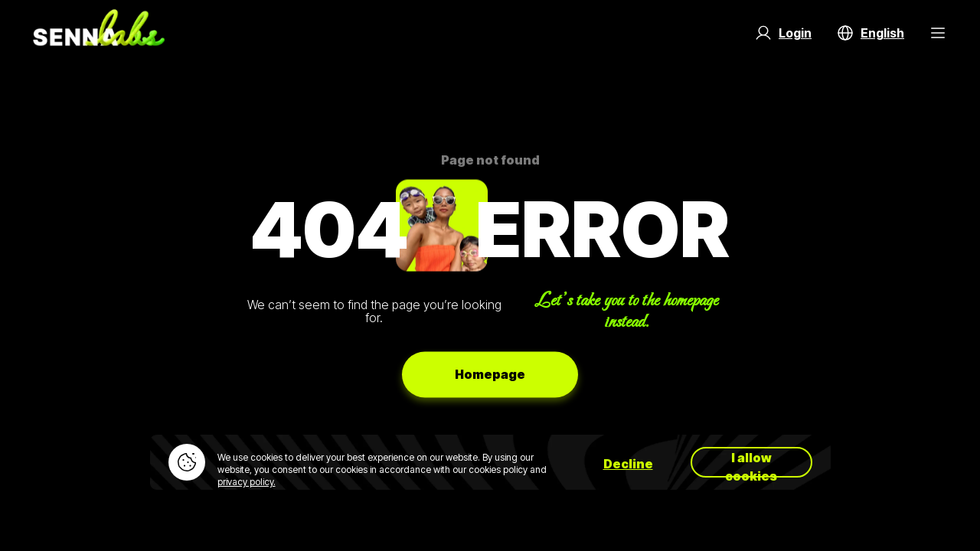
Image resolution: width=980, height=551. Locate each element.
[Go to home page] (99, 33)
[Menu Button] (938, 33)
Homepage (490, 374)
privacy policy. (247, 482)
